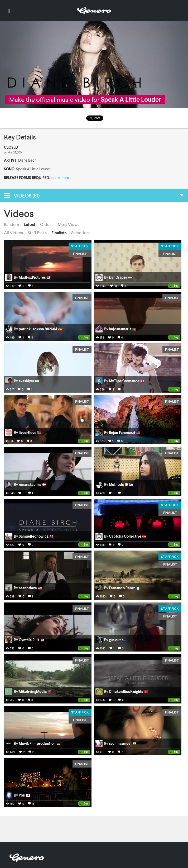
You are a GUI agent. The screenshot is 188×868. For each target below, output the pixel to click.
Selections (81, 233)
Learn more (60, 178)
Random (11, 224)
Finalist (80, 254)
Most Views (69, 224)
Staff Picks (37, 233)
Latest (30, 224)
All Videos (13, 233)
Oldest (47, 224)
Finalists (59, 233)
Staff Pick (80, 246)
